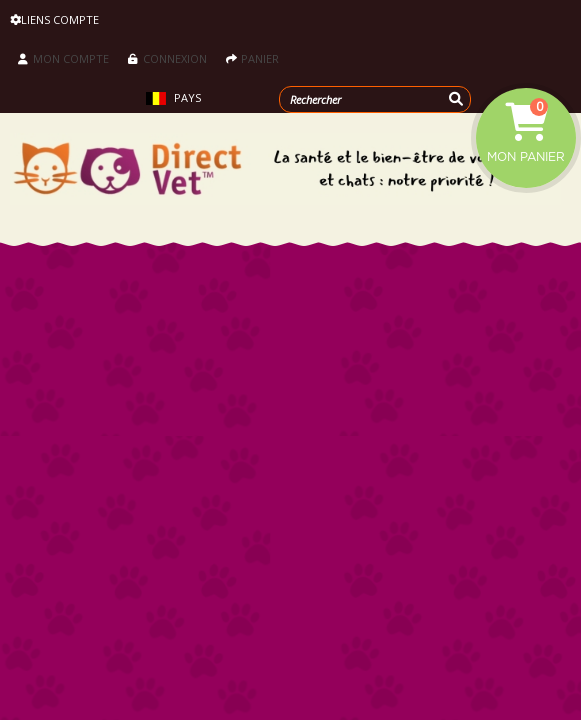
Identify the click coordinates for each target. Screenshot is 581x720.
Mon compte (63, 58)
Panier (252, 58)
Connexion (167, 58)
